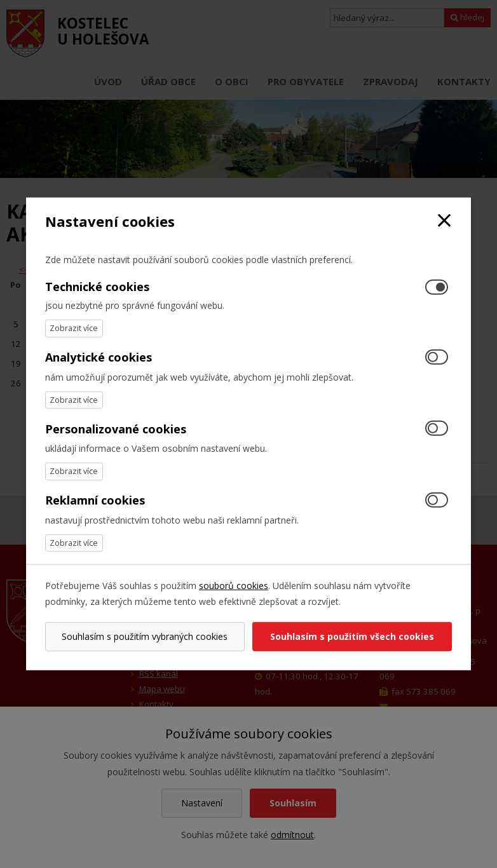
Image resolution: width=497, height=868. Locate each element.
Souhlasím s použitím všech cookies (352, 636)
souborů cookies (234, 586)
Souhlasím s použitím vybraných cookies (145, 636)
